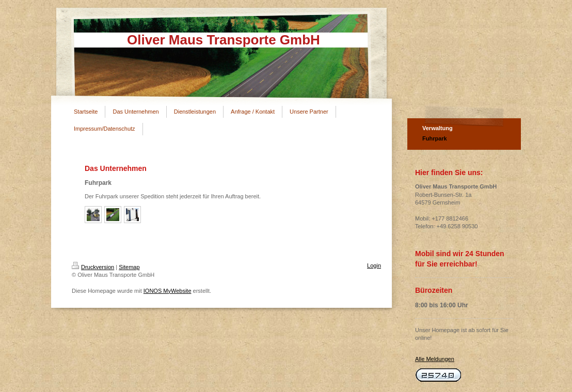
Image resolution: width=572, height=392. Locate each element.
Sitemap (129, 267)
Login (374, 265)
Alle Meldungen (435, 359)
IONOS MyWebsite (168, 291)
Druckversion (93, 267)
